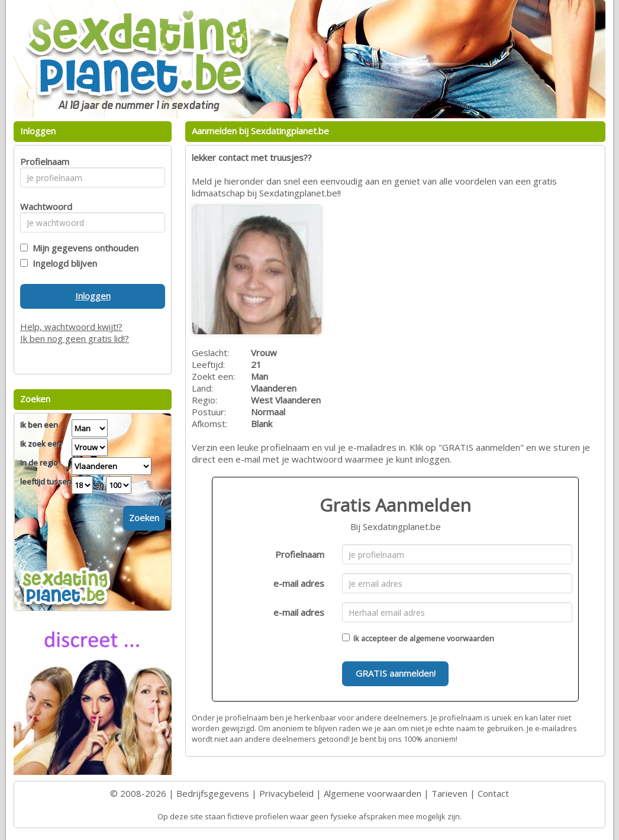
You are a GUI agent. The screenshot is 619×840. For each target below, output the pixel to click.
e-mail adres (299, 583)
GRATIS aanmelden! (396, 673)
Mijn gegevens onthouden (83, 248)
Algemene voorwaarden (373, 793)
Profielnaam (300, 554)
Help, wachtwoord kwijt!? (71, 327)
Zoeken (144, 518)
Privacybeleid (286, 793)
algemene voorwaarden (452, 638)
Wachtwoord (43, 206)
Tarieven (449, 793)
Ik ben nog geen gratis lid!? (75, 338)
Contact (493, 793)
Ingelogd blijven (62, 263)
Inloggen (93, 296)
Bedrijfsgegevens (213, 793)
